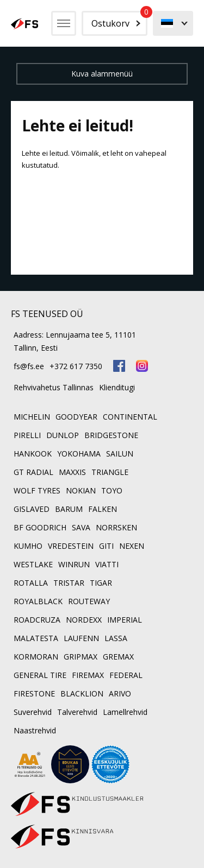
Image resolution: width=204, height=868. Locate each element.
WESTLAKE (33, 564)
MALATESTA (36, 638)
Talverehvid (77, 712)
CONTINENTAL (130, 417)
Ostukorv (119, 20)
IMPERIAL (125, 620)
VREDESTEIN (71, 546)
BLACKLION (82, 693)
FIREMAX (88, 675)
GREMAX (118, 657)
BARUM (69, 509)
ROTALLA (31, 583)
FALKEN (103, 509)
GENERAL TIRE (40, 675)
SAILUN (120, 454)
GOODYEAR (76, 417)
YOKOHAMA (79, 454)
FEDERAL (126, 675)
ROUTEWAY (89, 601)
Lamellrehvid (125, 712)
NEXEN (132, 546)
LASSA (116, 638)
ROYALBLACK (38, 601)
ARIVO (120, 693)
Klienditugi (117, 387)
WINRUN (74, 564)
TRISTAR (69, 583)
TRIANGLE (110, 472)
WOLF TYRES (37, 490)
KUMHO (28, 546)
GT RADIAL (33, 472)
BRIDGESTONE (111, 435)
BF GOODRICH (40, 527)
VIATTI (107, 564)
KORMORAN (36, 657)
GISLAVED (32, 509)
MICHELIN (32, 417)
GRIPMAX (81, 657)
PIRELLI (27, 435)
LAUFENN (81, 638)
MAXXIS (72, 472)
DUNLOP (63, 435)
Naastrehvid (35, 730)
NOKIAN (81, 490)
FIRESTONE (34, 693)
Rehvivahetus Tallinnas (54, 387)
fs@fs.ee (29, 366)
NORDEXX (84, 620)
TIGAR (101, 583)
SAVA (81, 527)
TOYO (112, 490)
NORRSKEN (116, 527)
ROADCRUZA (37, 620)
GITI (106, 546)
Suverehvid (33, 712)
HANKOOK (33, 454)
